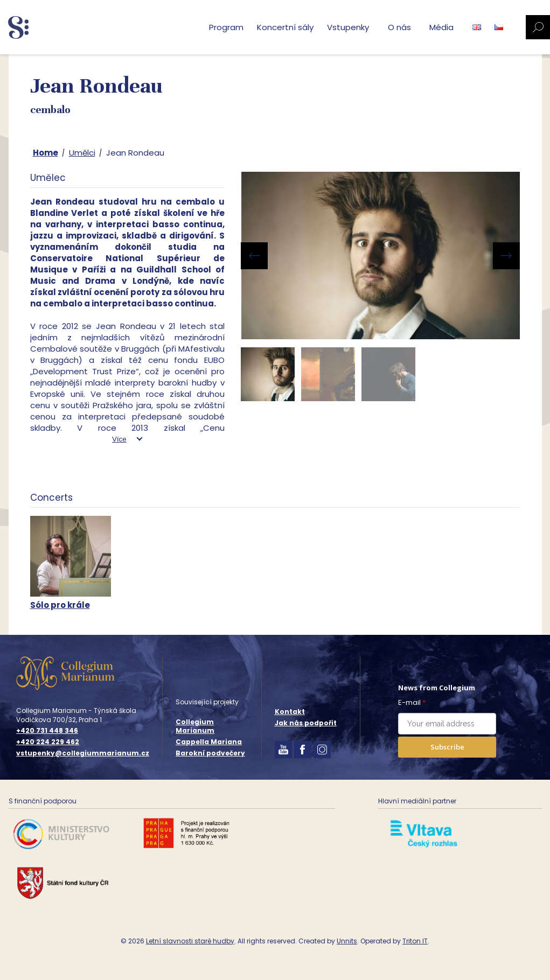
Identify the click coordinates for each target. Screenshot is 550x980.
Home (46, 153)
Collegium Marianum (195, 726)
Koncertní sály (285, 27)
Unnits (347, 941)
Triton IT (415, 941)
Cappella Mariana (209, 742)
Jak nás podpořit (306, 723)
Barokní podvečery (210, 753)
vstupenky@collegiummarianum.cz (83, 753)
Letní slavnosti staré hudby (190, 941)
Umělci (82, 153)
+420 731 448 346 (47, 731)
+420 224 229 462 (48, 742)
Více (119, 439)
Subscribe (447, 747)
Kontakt (290, 712)
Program (226, 27)
